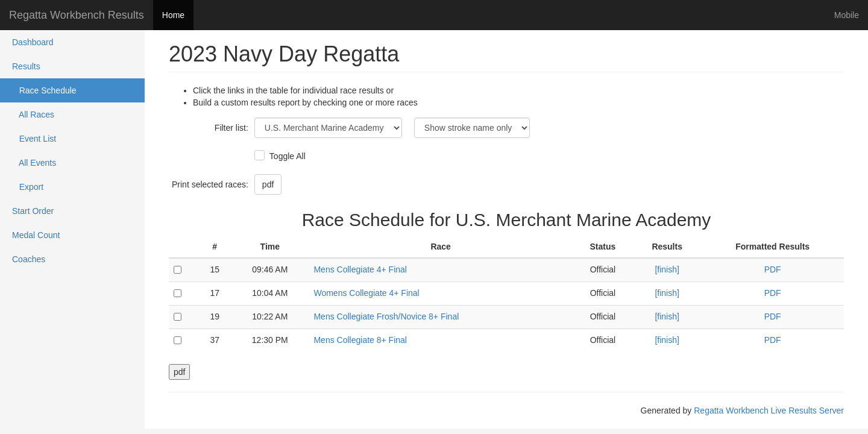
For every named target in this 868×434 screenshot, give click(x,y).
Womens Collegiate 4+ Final (366, 293)
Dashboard (33, 42)
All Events (34, 163)
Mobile (847, 15)
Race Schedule (44, 90)
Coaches (29, 259)
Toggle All (286, 156)
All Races (33, 115)
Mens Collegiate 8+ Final (360, 340)
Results (26, 66)
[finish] (667, 269)
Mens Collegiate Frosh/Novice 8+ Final (386, 316)
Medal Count (36, 235)
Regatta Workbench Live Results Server (769, 410)
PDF (773, 269)
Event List (34, 139)
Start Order (33, 211)
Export (28, 187)
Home (173, 15)
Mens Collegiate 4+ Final (360, 269)
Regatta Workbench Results (77, 15)
